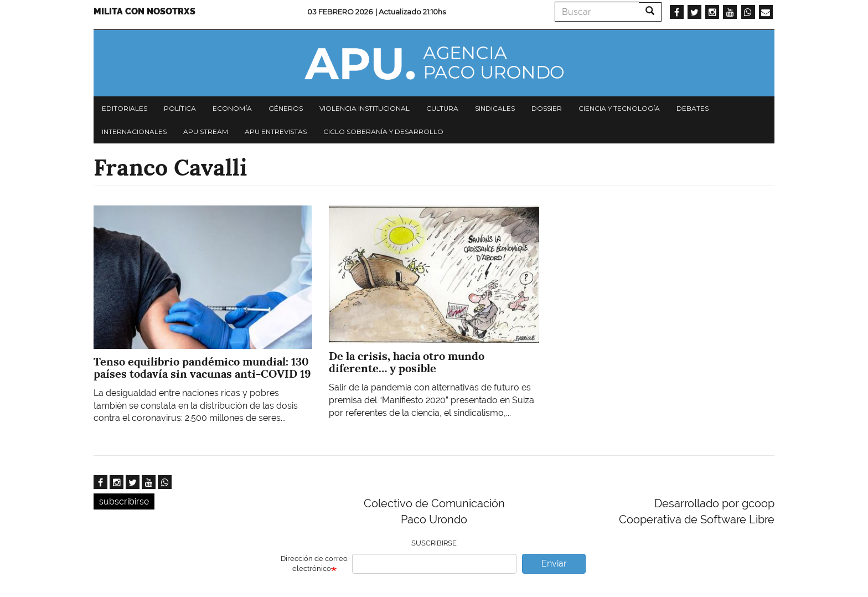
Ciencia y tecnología (619, 108)
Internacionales (134, 132)
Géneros (286, 108)
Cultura (442, 108)
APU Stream (206, 132)
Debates (693, 108)
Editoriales (125, 108)
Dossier (547, 108)
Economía (232, 108)
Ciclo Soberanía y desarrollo (383, 132)
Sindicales (495, 108)
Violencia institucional (365, 108)
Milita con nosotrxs (144, 11)
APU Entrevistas (276, 132)
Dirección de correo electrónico (314, 564)
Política (180, 108)
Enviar (554, 563)
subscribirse (124, 501)
